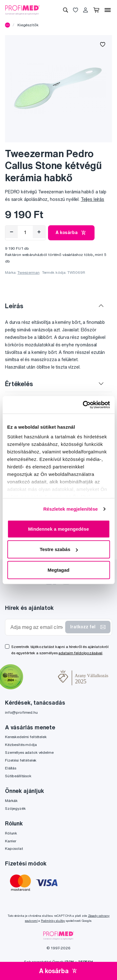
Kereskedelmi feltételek (26, 737)
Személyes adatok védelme (29, 752)
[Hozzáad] (39, 232)
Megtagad (58, 570)
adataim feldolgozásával (80, 653)
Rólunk (11, 833)
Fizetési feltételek (21, 760)
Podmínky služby (53, 921)
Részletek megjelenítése (71, 509)
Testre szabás (59, 549)
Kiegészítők (28, 25)
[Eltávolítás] (12, 232)
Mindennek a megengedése (58, 529)
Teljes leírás (93, 199)
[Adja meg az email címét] (37, 627)
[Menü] (108, 10)
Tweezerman (29, 272)
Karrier (11, 841)
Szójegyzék (15, 808)
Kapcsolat (14, 848)
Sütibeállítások (18, 776)
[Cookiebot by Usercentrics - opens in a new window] (83, 405)
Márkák (11, 801)
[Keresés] (66, 10)
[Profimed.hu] (22, 10)
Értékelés (19, 384)
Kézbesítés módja (21, 745)
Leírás (14, 306)
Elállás (11, 768)
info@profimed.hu (21, 712)
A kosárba (71, 233)
